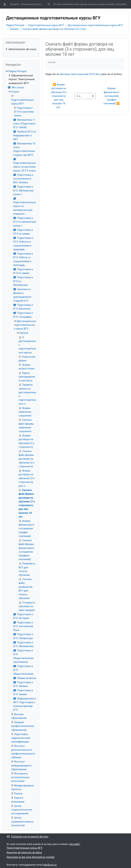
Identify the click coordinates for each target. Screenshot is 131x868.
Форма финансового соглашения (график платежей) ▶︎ (112, 96)
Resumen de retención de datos (24, 852)
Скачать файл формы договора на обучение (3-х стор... (55, 29)
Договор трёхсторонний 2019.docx (80, 74)
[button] (49, 4)
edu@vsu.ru (50, 865)
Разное (18, 794)
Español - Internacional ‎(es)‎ (26, 4)
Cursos (15, 92)
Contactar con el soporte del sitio (27, 837)
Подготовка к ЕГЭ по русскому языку (24, 112)
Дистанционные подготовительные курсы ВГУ (95, 25)
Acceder (121, 4)
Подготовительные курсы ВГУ (46, 25)
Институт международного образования (21, 765)
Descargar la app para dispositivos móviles (31, 857)
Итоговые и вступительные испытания (20, 777)
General (14, 29)
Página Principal (15, 25)
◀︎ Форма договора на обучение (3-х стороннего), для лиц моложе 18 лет (59, 96)
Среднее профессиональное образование (23, 726)
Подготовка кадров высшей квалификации (21, 738)
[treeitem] (21, 49)
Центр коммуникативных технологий (22, 821)
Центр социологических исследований (22, 810)
